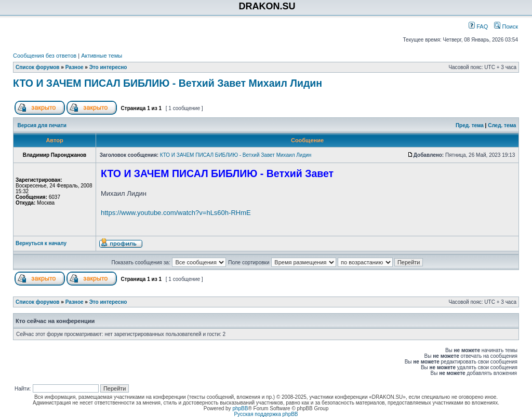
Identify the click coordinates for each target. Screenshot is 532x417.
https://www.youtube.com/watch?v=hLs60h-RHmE (176, 213)
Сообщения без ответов (45, 56)
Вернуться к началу (41, 243)
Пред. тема (470, 125)
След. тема (502, 125)
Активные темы (102, 56)
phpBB (240, 408)
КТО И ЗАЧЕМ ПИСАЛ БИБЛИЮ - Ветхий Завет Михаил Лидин (168, 83)
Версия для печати (42, 125)
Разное (75, 67)
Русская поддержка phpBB (266, 414)
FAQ (478, 26)
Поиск (506, 26)
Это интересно (108, 67)
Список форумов (38, 67)
